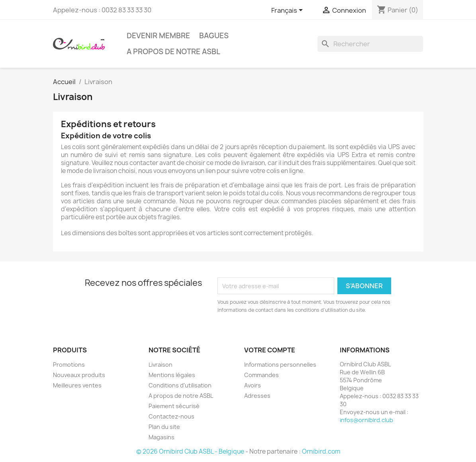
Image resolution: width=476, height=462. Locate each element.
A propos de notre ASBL (173, 52)
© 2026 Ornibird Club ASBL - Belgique (190, 451)
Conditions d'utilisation (180, 385)
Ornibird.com (321, 451)
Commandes (262, 375)
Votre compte (270, 350)
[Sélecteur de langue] (288, 11)
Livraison (161, 365)
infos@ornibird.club (366, 420)
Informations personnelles (280, 365)
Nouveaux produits (79, 375)
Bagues (214, 36)
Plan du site (164, 427)
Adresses (257, 396)
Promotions (69, 365)
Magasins (162, 437)
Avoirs (253, 385)
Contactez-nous (171, 416)
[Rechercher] (370, 44)
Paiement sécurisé (174, 406)
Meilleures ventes (77, 385)
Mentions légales (172, 375)
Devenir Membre (158, 36)
